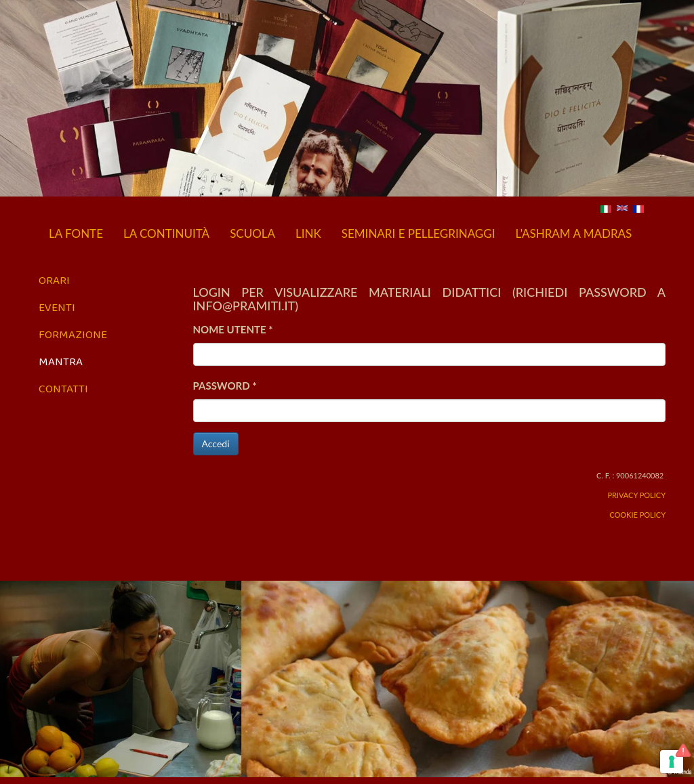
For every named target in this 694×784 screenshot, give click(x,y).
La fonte (76, 233)
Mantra (61, 362)
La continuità (166, 233)
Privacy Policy (636, 495)
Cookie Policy (637, 515)
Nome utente (233, 329)
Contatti (63, 389)
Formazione (73, 334)
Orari (54, 280)
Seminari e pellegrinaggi (419, 233)
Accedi (216, 443)
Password (225, 386)
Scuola (252, 233)
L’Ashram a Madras (573, 233)
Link (308, 233)
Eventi (57, 307)
